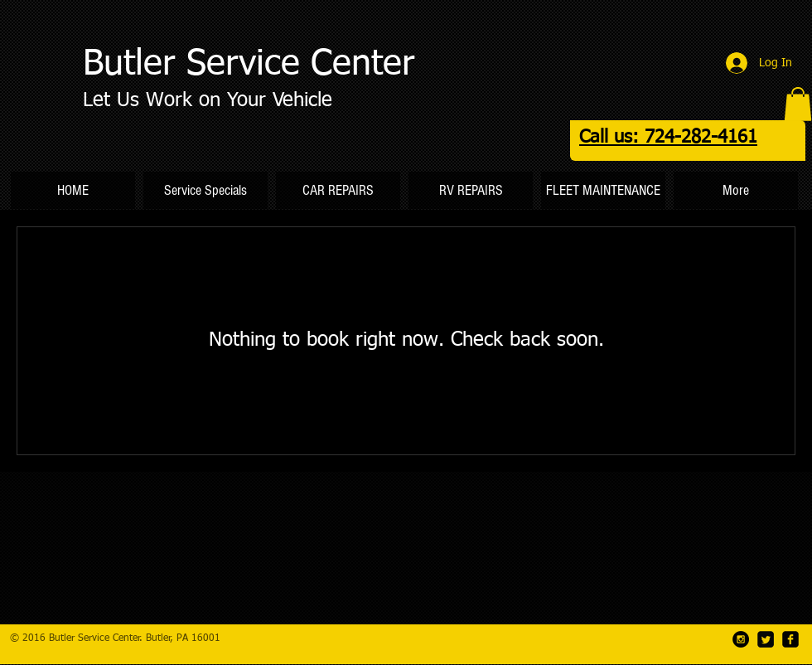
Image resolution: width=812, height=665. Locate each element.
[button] (798, 104)
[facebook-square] (790, 639)
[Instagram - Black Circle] (741, 639)
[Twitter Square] (766, 639)
